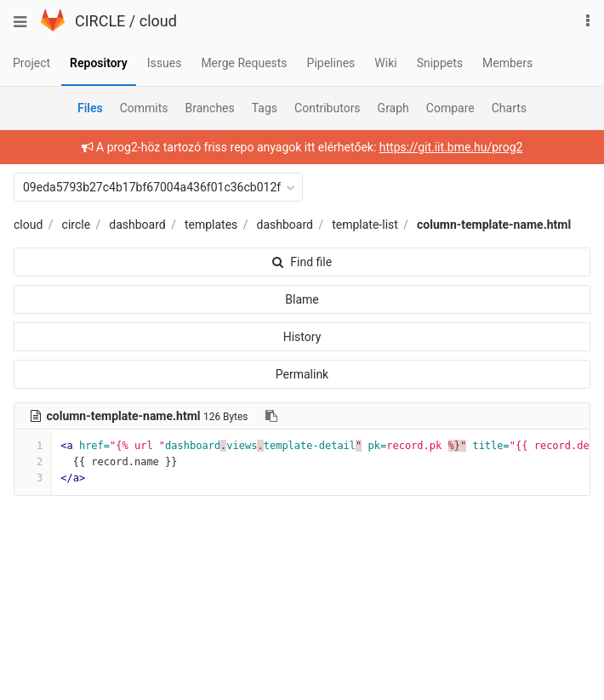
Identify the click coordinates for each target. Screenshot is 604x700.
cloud (158, 21)
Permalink (302, 374)
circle (77, 225)
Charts (509, 108)
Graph (393, 108)
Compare (450, 108)
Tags (265, 108)
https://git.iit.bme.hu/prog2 (451, 147)
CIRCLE (100, 21)
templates (211, 225)
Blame (302, 299)
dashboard (137, 225)
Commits (144, 108)
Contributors (328, 108)
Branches (210, 108)
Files (90, 108)
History (302, 337)
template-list (365, 225)
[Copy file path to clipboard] (271, 416)
